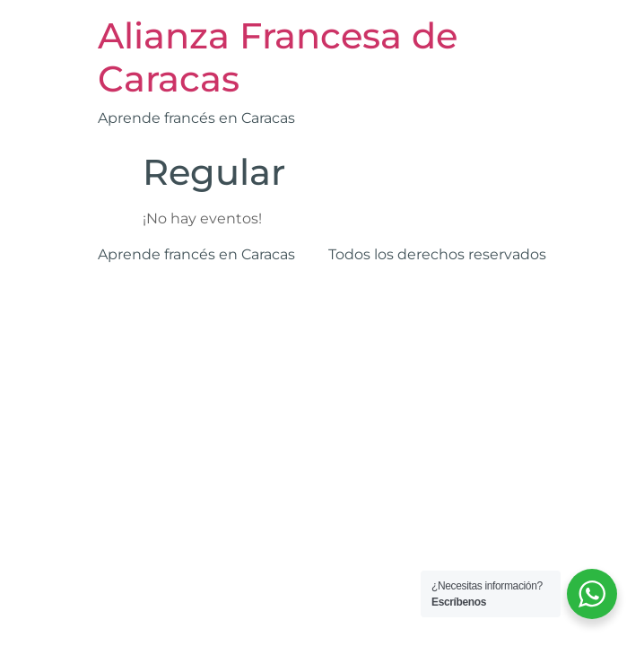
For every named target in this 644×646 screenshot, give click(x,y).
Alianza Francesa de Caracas (278, 57)
